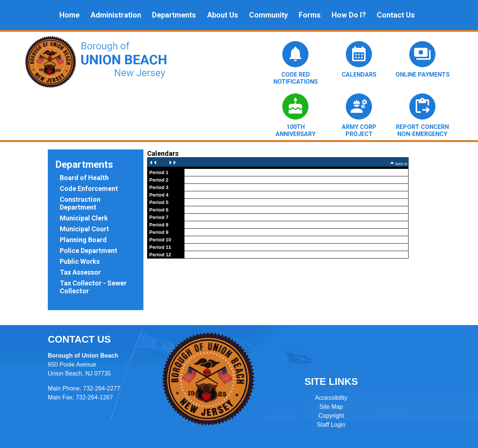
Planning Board (83, 240)
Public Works (80, 261)
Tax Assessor (80, 272)
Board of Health (84, 178)
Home (69, 15)
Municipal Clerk (84, 218)
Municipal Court (84, 229)
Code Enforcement (89, 189)
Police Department (89, 251)
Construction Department (80, 203)
